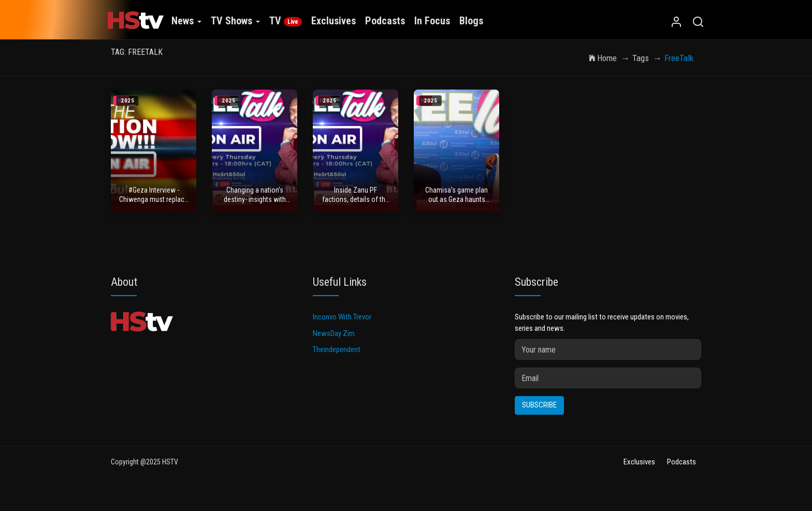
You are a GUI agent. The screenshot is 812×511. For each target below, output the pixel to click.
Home (603, 58)
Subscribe (539, 412)
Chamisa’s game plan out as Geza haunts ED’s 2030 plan (456, 202)
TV (284, 21)
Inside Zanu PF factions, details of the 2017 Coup (356, 202)
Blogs (469, 21)
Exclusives (331, 21)
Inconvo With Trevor (342, 324)
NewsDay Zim (334, 341)
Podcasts (383, 21)
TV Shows (233, 21)
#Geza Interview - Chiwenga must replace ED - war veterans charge (154, 202)
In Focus (430, 21)
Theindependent (337, 357)
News (184, 21)
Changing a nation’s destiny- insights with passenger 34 (255, 202)
